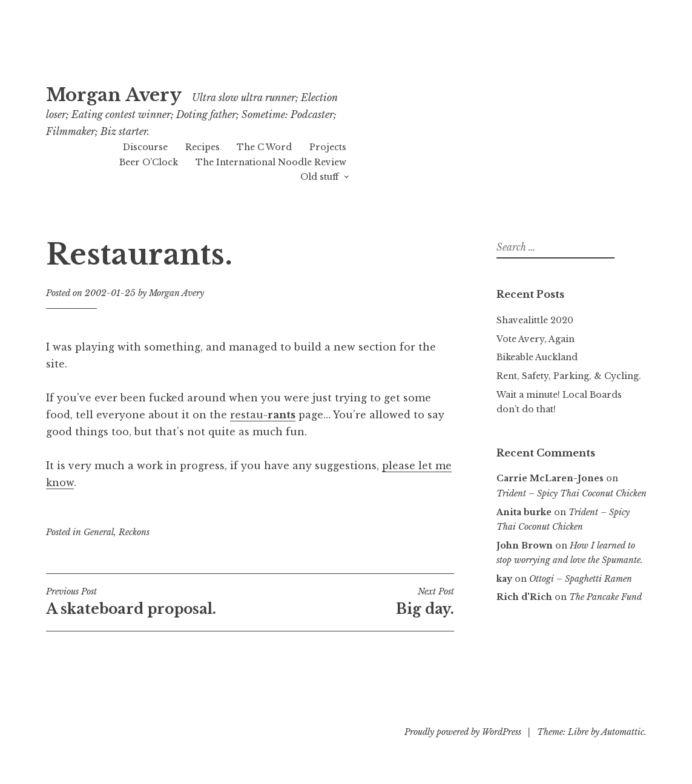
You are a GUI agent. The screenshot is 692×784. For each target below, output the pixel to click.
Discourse (145, 147)
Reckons (134, 532)
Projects (328, 147)
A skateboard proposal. (148, 602)
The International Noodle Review (271, 162)
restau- (263, 415)
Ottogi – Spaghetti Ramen (581, 579)
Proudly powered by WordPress (463, 732)
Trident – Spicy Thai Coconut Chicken (572, 493)
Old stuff (319, 177)
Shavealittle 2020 (535, 320)
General (99, 532)
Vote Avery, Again (535, 339)
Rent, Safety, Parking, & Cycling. (569, 376)
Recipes (203, 147)
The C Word (264, 147)
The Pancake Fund (605, 597)
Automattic (623, 732)
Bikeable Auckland (537, 357)
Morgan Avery (114, 95)
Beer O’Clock (149, 162)
